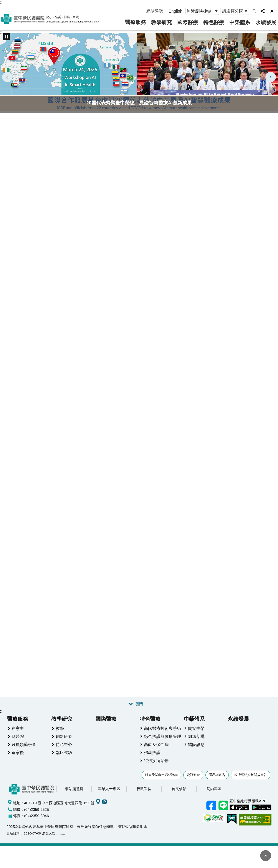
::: (2, 2)
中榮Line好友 (223, 806)
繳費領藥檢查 (24, 745)
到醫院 (18, 737)
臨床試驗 (64, 753)
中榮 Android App (261, 808)
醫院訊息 (196, 745)
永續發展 (266, 22)
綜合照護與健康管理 (163, 737)
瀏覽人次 (49, 834)
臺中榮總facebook (211, 806)
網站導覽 (155, 11)
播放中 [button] (7, 37)
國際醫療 (188, 22)
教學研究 (162, 22)
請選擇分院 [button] (233, 11)
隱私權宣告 (217, 775)
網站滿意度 (74, 789)
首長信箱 (179, 789)
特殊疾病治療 (156, 761)
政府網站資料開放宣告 (251, 775)
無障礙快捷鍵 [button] (199, 11)
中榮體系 (240, 22)
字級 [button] (272, 11)
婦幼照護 (152, 753)
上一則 (7, 77)
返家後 (18, 753)
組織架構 (196, 737)
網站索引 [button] (254, 11)
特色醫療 (214, 22)
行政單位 (144, 789)
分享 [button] (263, 11)
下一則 (271, 77)
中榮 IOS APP (239, 808)
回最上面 (266, 856)
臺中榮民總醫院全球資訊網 (50, 19)
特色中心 (64, 745)
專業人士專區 (109, 789)
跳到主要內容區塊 (2, 2)
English (175, 11)
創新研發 (64, 737)
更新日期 (13, 834)
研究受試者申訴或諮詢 (161, 775)
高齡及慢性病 (156, 745)
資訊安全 (193, 775)
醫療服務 (136, 22)
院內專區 (214, 789)
